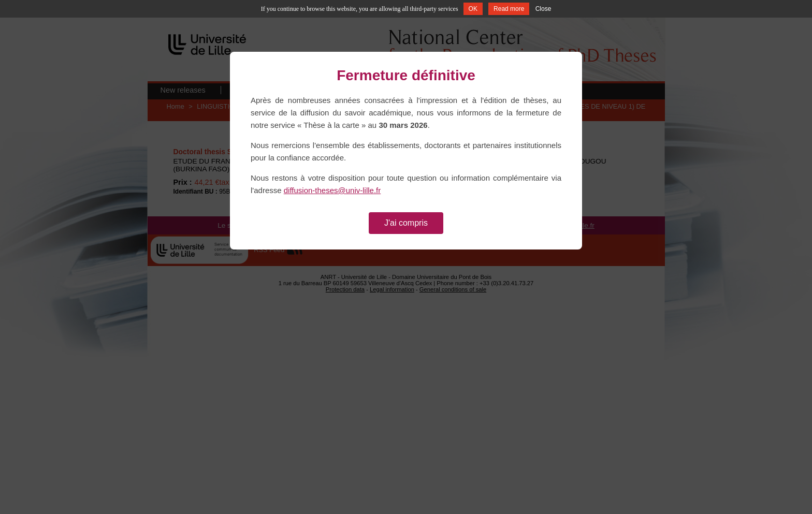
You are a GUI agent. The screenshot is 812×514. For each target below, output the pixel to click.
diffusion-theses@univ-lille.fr (332, 190)
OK (473, 9)
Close (543, 9)
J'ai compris (406, 223)
